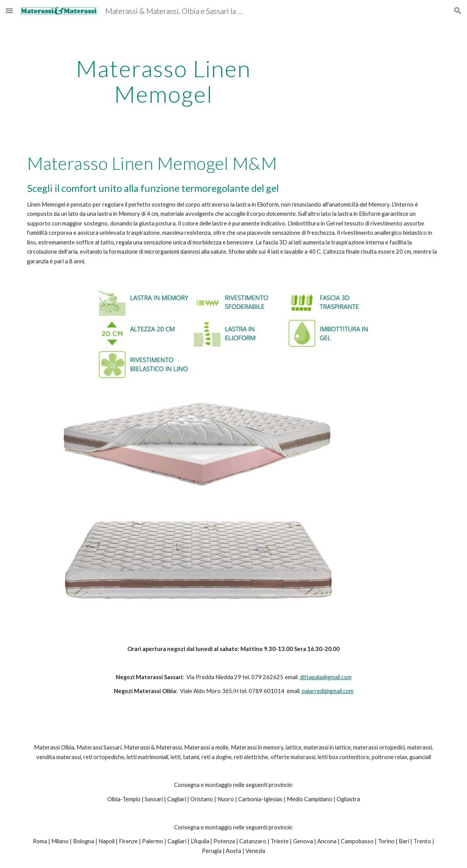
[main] (164, 81)
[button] (9, 11)
